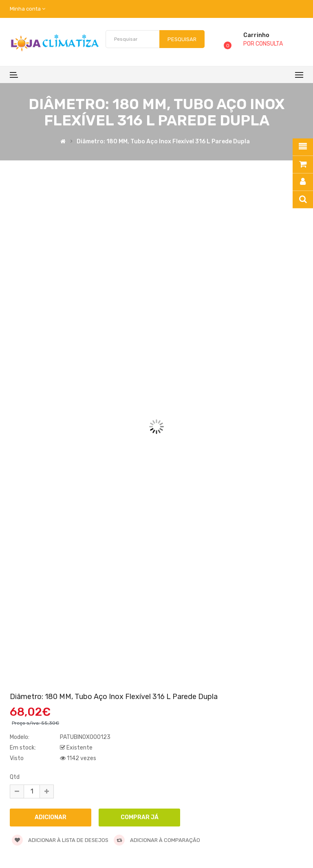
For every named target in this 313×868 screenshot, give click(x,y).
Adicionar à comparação (157, 840)
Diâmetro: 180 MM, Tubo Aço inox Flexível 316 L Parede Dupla (163, 142)
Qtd (15, 777)
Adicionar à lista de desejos (60, 840)
